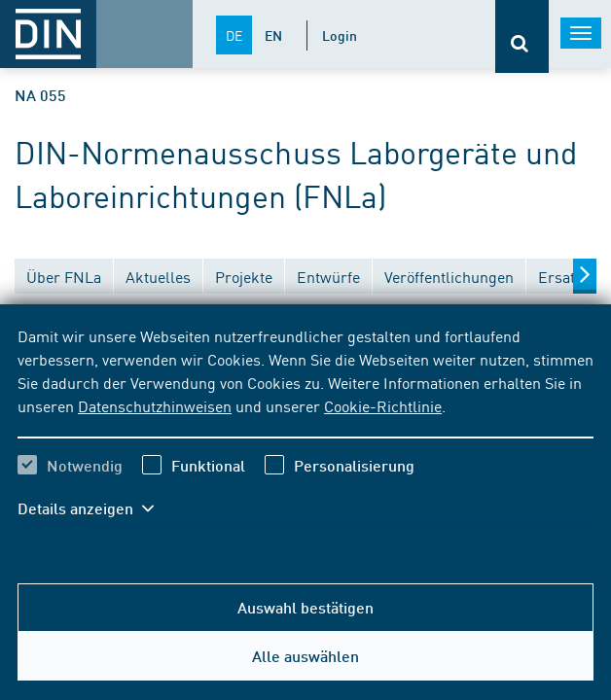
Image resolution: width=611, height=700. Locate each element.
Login (340, 35)
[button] (95, 508)
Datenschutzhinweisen (155, 405)
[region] (305, 434)
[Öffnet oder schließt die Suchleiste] (522, 36)
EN (273, 35)
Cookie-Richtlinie (383, 405)
